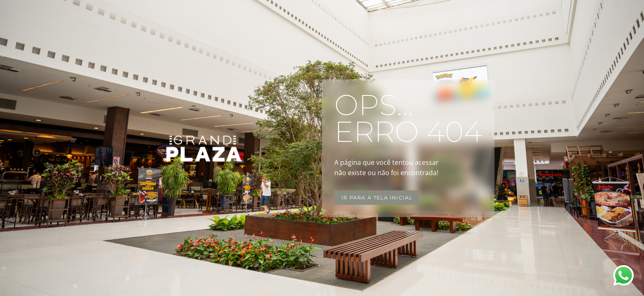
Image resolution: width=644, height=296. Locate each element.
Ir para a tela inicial (377, 198)
